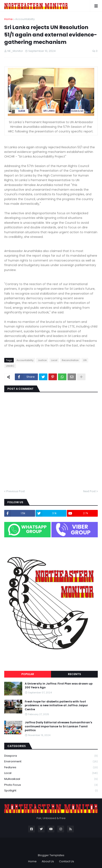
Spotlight (51, 791)
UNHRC (10, 366)
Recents (74, 674)
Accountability (25, 19)
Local (54, 360)
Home (8, 19)
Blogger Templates (51, 855)
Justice (42, 360)
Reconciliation (70, 360)
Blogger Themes (51, 847)
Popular (28, 674)
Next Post (89, 491)
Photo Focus (51, 785)
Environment (51, 762)
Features (51, 768)
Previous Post (16, 491)
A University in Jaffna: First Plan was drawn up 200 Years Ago (59, 686)
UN (85, 360)
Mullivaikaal (51, 779)
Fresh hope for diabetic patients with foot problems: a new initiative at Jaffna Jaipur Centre (56, 705)
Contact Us (67, 861)
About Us (48, 861)
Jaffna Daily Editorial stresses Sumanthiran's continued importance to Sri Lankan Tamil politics (58, 726)
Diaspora (51, 756)
